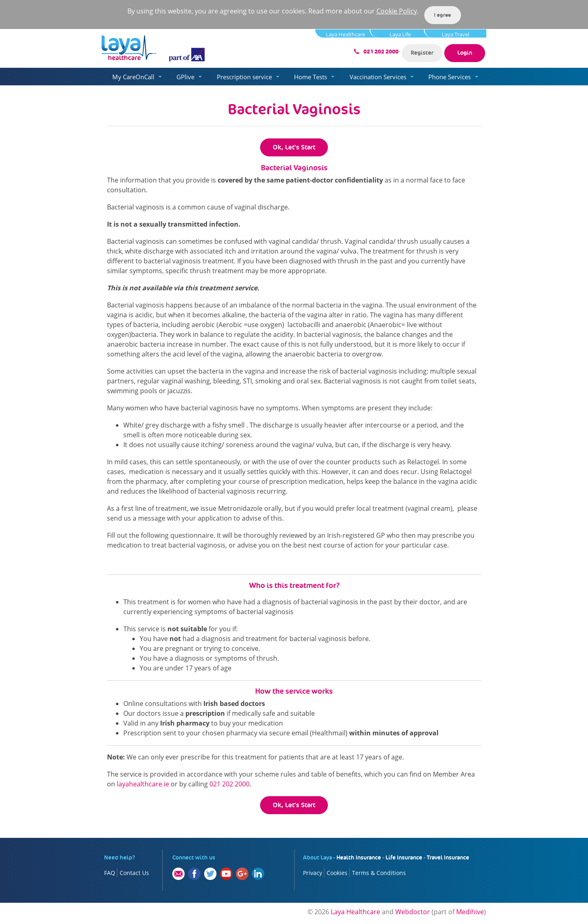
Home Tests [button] (311, 77)
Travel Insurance (448, 857)
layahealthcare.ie (143, 784)
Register (422, 53)
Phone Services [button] (450, 77)
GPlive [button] (185, 77)
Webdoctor (413, 912)
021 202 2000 (381, 52)
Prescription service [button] (244, 77)
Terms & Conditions (379, 873)
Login (465, 53)
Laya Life (400, 34)
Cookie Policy (397, 11)
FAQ (110, 873)
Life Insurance (404, 857)
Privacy (313, 873)
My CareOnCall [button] (133, 77)
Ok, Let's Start (294, 147)
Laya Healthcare (345, 34)
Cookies (337, 873)
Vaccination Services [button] (378, 77)
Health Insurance (359, 857)
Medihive (470, 912)
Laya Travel (455, 34)
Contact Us (134, 873)
